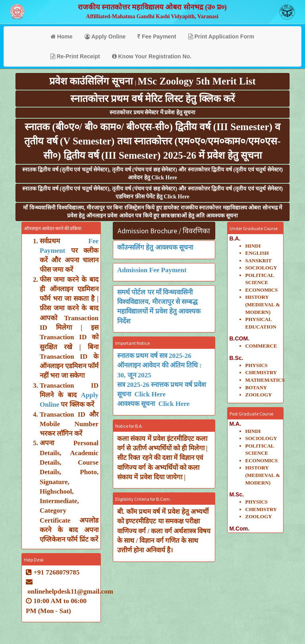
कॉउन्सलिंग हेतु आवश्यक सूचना (155, 247)
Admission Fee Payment (152, 270)
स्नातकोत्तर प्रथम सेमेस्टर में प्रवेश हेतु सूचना (152, 112)
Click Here (150, 394)
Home (62, 37)
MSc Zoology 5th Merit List (197, 81)
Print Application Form (221, 37)
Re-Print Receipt (75, 56)
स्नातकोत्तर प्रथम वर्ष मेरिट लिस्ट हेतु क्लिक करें (152, 99)
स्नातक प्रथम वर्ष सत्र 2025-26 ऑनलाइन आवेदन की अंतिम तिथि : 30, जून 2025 (159, 365)
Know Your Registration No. (152, 56)
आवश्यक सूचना (138, 404)
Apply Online (105, 37)
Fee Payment (157, 37)
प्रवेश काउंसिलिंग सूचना (92, 81)
